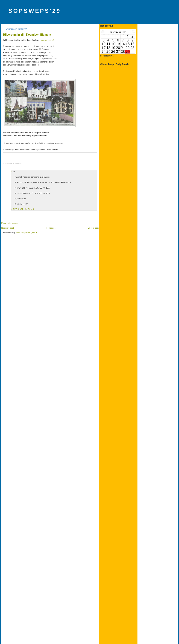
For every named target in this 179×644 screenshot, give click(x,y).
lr (12, 172)
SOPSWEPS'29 (35, 11)
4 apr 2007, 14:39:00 (23, 209)
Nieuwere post (8, 228)
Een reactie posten (10, 223)
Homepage (51, 228)
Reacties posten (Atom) (27, 232)
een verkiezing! (47, 40)
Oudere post (93, 228)
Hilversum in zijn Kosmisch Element (27, 35)
